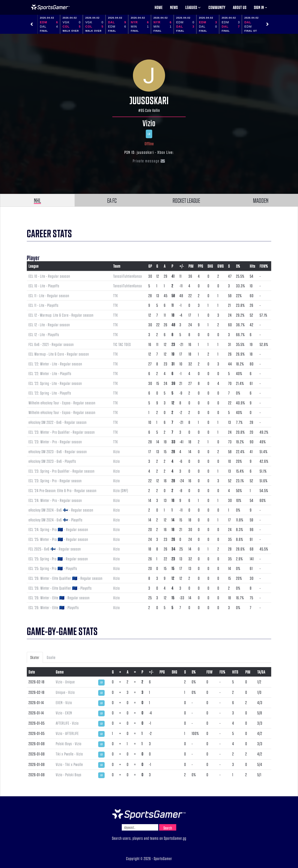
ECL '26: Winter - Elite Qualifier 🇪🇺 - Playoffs (60, 588)
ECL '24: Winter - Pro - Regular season (55, 500)
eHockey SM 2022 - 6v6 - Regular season (58, 422)
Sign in (260, 7)
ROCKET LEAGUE (186, 200)
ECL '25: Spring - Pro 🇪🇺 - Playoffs (53, 568)
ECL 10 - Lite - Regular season (49, 276)
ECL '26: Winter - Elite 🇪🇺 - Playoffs (54, 607)
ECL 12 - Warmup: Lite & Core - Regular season (61, 315)
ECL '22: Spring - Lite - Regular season (55, 383)
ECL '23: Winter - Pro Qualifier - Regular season (62, 432)
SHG (210, 266)
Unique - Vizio (65, 692)
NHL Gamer (50, 7)
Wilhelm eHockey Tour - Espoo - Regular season (62, 403)
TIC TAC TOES (122, 344)
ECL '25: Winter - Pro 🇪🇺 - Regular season (58, 539)
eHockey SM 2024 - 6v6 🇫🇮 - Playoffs (56, 520)
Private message (149, 161)
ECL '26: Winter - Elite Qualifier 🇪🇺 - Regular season (65, 578)
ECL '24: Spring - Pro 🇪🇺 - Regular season (58, 529)
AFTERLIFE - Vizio (67, 723)
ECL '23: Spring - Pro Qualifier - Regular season (62, 471)
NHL (37, 200)
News (174, 7)
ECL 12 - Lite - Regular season (49, 325)
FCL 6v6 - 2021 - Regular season (51, 344)
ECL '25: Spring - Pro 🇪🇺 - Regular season (58, 559)
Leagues (193, 7)
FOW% (264, 266)
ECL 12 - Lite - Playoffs (44, 334)
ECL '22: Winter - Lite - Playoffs (50, 373)
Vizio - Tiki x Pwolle (69, 764)
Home (159, 7)
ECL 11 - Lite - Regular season (49, 295)
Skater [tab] (35, 657)
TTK (116, 295)
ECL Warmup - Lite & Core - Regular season (59, 354)
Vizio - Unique (65, 682)
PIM (191, 266)
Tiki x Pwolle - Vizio (69, 754)
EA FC (112, 200)
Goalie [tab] (51, 657)
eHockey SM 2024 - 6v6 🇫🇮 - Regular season (61, 510)
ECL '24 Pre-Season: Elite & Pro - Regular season (62, 490)
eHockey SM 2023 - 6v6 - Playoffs (52, 461)
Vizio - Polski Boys (69, 775)
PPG (201, 266)
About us (240, 7)
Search (168, 828)
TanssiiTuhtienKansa (128, 276)
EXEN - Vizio (64, 702)
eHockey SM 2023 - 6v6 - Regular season (58, 451)
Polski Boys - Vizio (69, 743)
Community (217, 7)
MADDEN (261, 200)
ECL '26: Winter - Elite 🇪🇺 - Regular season (59, 598)
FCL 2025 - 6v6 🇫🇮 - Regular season (55, 549)
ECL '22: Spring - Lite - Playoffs (50, 393)
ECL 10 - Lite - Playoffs (44, 286)
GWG (221, 266)
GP (150, 266)
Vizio (149, 123)
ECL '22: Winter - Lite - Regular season (55, 364)
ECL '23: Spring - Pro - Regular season (55, 481)
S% (238, 266)
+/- (182, 266)
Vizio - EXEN (64, 713)
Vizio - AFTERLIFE (67, 733)
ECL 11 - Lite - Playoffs (44, 305)
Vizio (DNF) (121, 490)
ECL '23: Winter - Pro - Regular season (55, 442)
